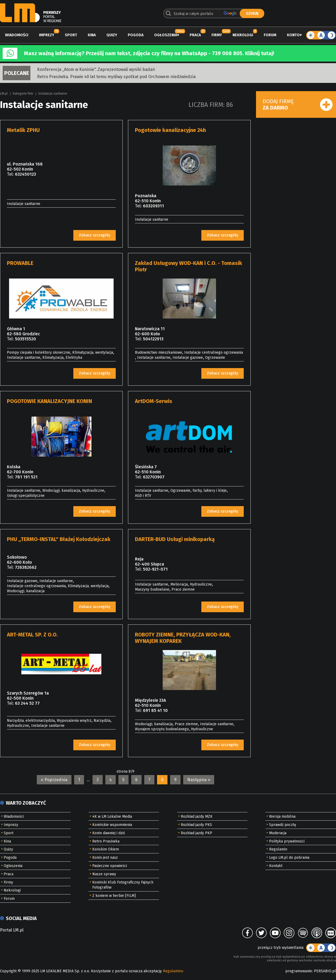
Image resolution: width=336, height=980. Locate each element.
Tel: (10, 174)
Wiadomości (17, 35)
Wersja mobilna (282, 816)
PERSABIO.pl (325, 971)
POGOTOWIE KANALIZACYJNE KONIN (49, 401)
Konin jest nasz (105, 858)
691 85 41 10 (155, 710)
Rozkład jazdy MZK (197, 816)
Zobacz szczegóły (95, 235)
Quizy (112, 35)
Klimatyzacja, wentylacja (93, 352)
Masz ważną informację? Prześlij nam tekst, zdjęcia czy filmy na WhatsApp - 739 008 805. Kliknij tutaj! (149, 53)
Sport (71, 35)
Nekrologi (243, 35)
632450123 (25, 174)
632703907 (154, 477)
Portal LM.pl (12, 930)
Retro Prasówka (106, 841)
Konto (293, 35)
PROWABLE (20, 263)
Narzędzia (102, 721)
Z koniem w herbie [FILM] (114, 896)
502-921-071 (155, 569)
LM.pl (4, 94)
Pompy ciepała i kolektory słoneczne (39, 352)
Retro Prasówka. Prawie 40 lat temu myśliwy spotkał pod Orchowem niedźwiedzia (116, 77)
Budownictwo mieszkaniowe (159, 352)
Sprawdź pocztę (283, 825)
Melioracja (179, 584)
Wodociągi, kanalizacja (61, 491)
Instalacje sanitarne (53, 94)
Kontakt (276, 866)
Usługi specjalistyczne (26, 496)
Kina (92, 35)
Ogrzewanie (215, 358)
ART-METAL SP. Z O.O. (32, 635)
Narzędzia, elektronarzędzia (31, 721)
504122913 (153, 339)
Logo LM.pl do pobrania (289, 858)
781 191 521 (26, 477)
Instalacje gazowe (188, 358)
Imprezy (47, 35)
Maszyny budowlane (152, 589)
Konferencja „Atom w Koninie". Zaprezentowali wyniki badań (96, 69)
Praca (195, 35)
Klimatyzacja (53, 358)
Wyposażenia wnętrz (74, 721)
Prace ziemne (183, 589)
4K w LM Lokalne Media (112, 816)
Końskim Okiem (106, 849)
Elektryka (74, 358)
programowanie (299, 971)
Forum (270, 35)
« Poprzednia (54, 780)
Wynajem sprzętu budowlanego (162, 729)
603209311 (153, 206)
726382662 (26, 567)
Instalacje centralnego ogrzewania (214, 352)
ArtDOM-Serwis (154, 401)
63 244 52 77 (27, 703)
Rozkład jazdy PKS (196, 825)
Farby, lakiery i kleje (210, 491)
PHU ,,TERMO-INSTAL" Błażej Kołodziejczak (59, 539)
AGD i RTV (143, 496)
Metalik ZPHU (23, 130)
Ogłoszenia (166, 35)
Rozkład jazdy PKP (197, 833)
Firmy (217, 35)
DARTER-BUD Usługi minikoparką (175, 539)
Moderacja (278, 833)
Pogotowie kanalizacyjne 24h (170, 130)
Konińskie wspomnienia (112, 825)
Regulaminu (173, 971)
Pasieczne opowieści (110, 866)
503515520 (25, 339)
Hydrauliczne (93, 491)
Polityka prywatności (287, 841)
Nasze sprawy (104, 874)
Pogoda (136, 35)
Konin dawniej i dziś (109, 833)
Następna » (199, 780)
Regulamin (278, 849)
